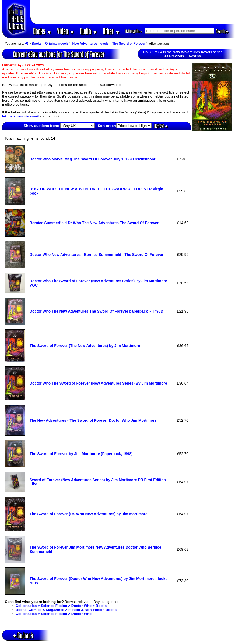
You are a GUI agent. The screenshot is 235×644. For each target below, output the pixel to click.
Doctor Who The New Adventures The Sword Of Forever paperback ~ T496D (96, 311)
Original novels (57, 44)
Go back (23, 635)
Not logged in (134, 31)
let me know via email (20, 116)
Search (222, 31)
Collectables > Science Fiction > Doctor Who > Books (61, 606)
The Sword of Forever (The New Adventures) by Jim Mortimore (85, 346)
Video (66, 31)
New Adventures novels (90, 44)
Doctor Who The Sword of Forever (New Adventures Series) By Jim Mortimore (98, 383)
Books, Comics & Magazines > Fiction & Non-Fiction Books (66, 610)
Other (111, 31)
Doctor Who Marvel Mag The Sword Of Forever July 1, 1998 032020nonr (92, 159)
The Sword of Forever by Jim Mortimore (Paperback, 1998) (81, 454)
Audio (89, 31)
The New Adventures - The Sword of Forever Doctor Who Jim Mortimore (93, 420)
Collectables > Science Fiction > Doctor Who (54, 614)
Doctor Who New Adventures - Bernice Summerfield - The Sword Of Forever (97, 255)
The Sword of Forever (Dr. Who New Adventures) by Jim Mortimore (89, 514)
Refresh (161, 126)
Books (42, 31)
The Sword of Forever (129, 44)
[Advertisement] (133, 12)
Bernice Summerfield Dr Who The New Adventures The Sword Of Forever (94, 223)
